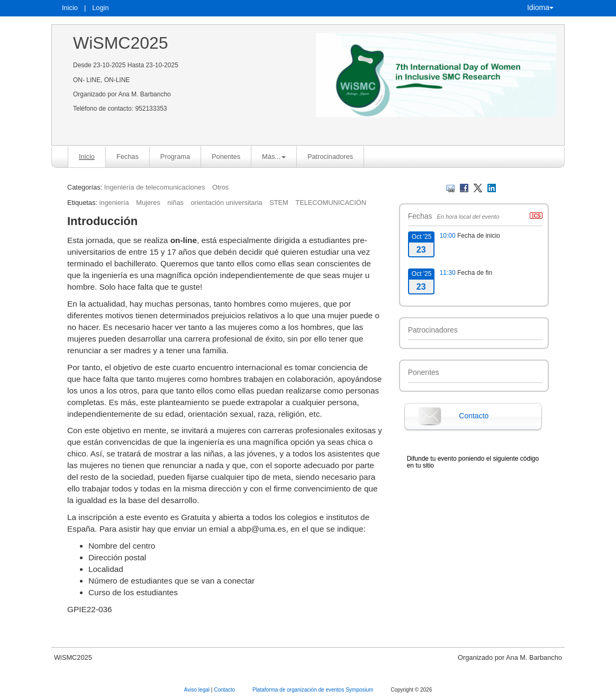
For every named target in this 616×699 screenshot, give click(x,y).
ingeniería (114, 203)
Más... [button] (274, 156)
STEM (279, 203)
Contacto (474, 416)
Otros (220, 187)
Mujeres (148, 203)
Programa (175, 156)
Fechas (128, 156)
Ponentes (226, 156)
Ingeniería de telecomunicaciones (155, 187)
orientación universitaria (227, 203)
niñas (175, 203)
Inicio (70, 8)
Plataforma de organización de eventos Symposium (314, 690)
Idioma (540, 7)
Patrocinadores (330, 156)
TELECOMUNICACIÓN (331, 203)
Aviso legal (198, 690)
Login (100, 8)
